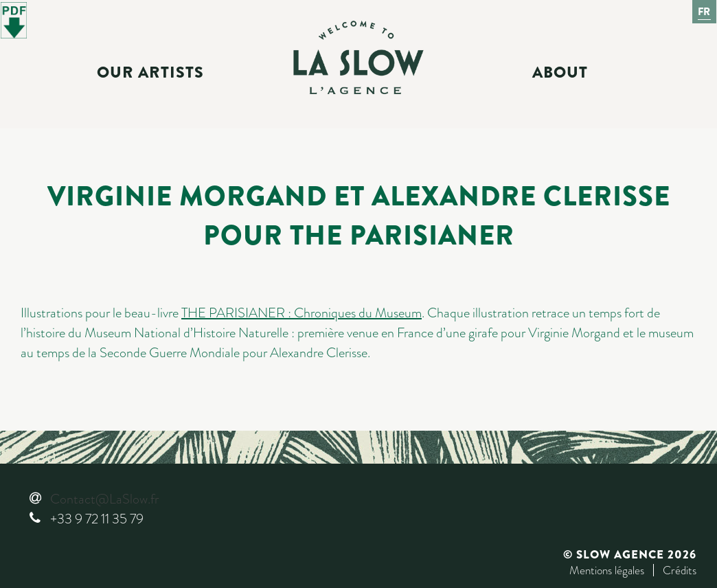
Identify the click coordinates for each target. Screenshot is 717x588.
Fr (705, 12)
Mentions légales (607, 570)
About (560, 72)
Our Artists (150, 72)
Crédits (680, 570)
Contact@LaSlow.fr (104, 499)
